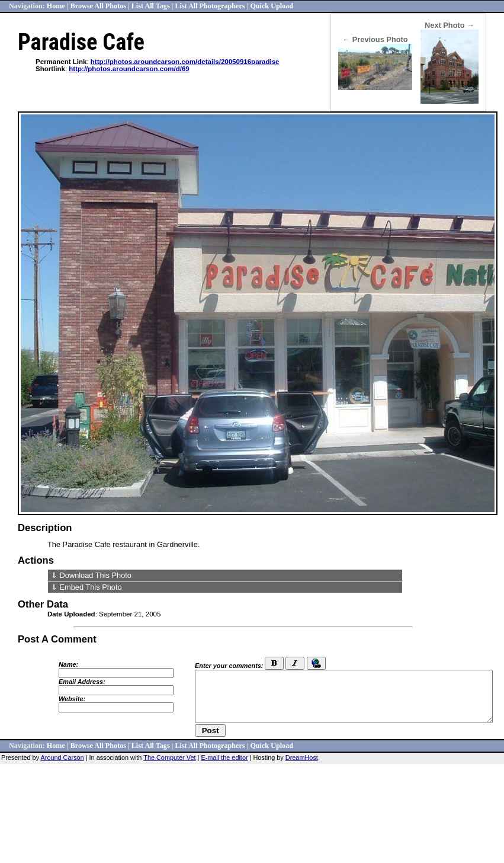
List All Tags (151, 6)
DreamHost (302, 757)
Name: (68, 664)
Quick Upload (272, 6)
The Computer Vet (169, 757)
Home (56, 6)
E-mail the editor (224, 757)
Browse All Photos (98, 6)
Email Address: (82, 682)
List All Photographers (210, 6)
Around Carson (62, 757)
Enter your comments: (229, 666)
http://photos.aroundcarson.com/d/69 (129, 69)
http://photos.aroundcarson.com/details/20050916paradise (185, 62)
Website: (72, 699)
